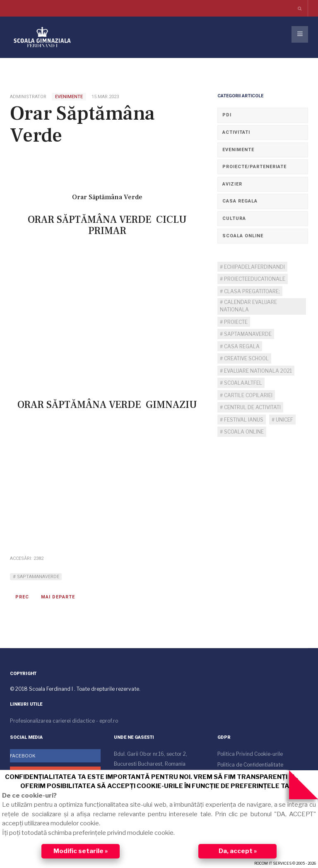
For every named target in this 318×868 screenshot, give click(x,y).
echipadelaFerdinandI (254, 267)
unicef (284, 420)
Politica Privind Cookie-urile (250, 754)
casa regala (241, 346)
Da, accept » (238, 851)
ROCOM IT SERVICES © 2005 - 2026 (285, 863)
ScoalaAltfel (242, 383)
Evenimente (238, 150)
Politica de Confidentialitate (250, 765)
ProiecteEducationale (254, 279)
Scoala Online (243, 236)
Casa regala (240, 201)
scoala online (243, 432)
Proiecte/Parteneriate (254, 167)
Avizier (232, 184)
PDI (227, 115)
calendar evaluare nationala (248, 306)
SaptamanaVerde (37, 577)
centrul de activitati (252, 407)
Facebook (23, 756)
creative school (246, 358)
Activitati (236, 132)
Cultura (234, 218)
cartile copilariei (248, 395)
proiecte (235, 322)
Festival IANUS (243, 420)
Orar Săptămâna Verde (82, 124)
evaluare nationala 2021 (257, 371)
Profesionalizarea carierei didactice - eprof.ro (64, 721)
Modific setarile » (81, 851)
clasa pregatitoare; (251, 291)
